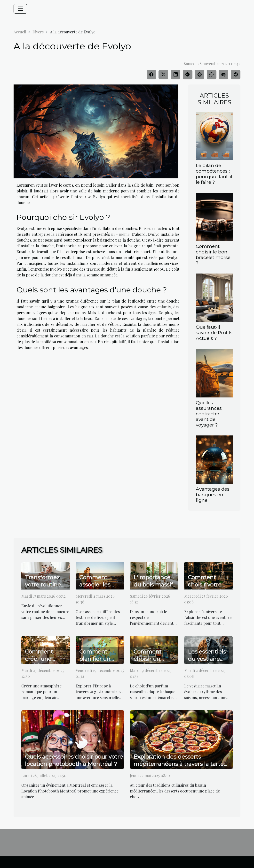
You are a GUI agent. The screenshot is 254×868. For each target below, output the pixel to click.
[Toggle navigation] (20, 9)
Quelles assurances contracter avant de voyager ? (209, 414)
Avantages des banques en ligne (213, 495)
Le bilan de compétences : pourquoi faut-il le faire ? (214, 174)
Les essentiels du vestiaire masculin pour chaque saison (207, 662)
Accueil (20, 32)
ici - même (120, 234)
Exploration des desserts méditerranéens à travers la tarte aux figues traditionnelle (179, 764)
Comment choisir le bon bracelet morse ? (213, 255)
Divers (38, 32)
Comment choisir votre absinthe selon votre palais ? (208, 588)
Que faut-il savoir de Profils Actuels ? (214, 333)
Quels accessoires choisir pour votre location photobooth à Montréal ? (74, 760)
